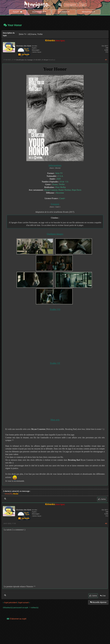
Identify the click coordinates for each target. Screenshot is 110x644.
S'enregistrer (71, 5)
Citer (103, 596)
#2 (106, 524)
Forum (18, 12)
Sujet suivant (23, 603)
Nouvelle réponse (98, 602)
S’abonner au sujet (18, 619)
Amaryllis (9, 494)
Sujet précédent (11, 603)
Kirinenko (51, 60)
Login (82, 5)
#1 (106, 60)
